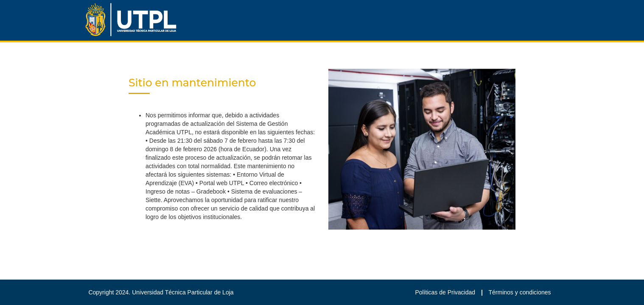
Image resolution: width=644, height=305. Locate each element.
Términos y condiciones (520, 292)
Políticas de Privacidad (446, 292)
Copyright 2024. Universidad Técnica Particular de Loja (161, 292)
